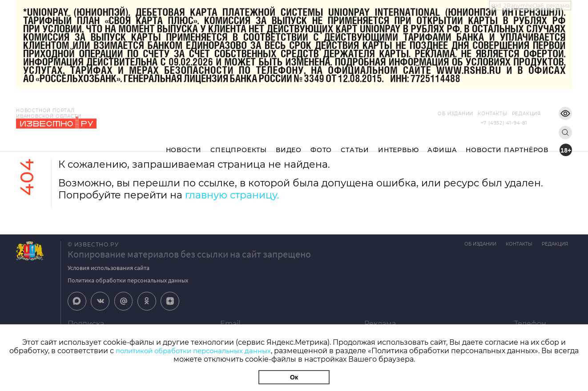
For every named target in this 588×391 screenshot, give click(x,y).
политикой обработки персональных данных (207, 351)
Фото (321, 143)
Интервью (398, 143)
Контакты (479, 114)
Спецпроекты (239, 143)
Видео (289, 143)
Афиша (442, 143)
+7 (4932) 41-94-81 (504, 123)
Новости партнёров (507, 143)
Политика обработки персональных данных (128, 280)
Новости (184, 143)
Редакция (513, 114)
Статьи (355, 143)
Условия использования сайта (109, 268)
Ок (294, 377)
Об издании (442, 114)
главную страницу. (232, 195)
